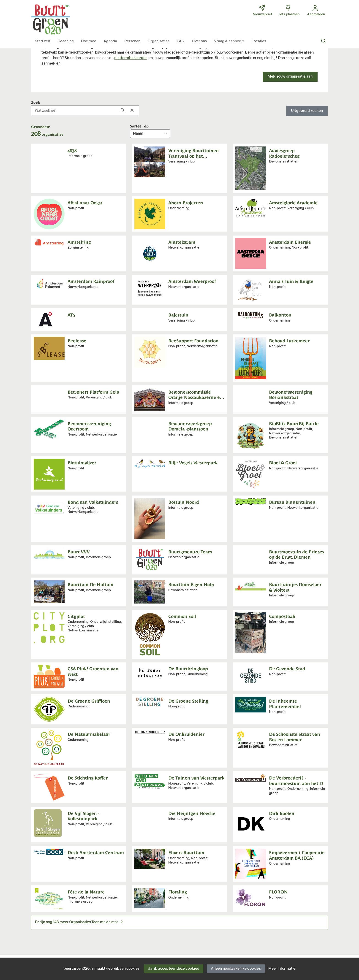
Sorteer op (139, 126)
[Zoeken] (324, 41)
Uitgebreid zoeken (307, 111)
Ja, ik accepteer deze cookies (173, 969)
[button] (42, 41)
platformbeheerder (131, 58)
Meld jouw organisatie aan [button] (290, 77)
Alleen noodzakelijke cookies (236, 969)
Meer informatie (282, 969)
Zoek (36, 102)
